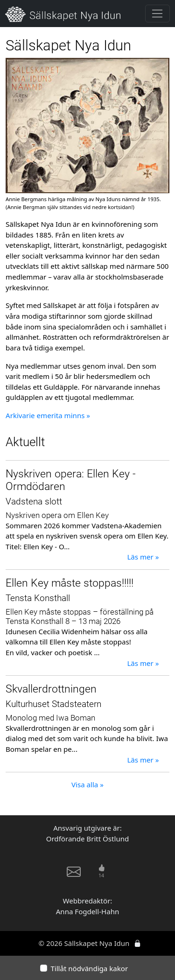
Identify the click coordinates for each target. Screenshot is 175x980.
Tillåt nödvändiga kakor (89, 968)
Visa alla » (87, 784)
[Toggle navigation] (157, 14)
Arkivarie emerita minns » (48, 415)
